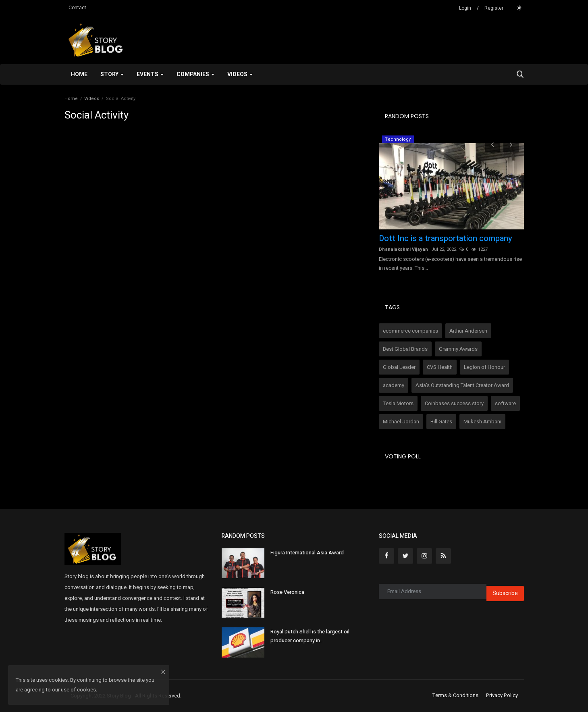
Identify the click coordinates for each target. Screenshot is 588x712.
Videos (92, 99)
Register (494, 8)
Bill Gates (441, 422)
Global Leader (399, 367)
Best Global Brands (405, 349)
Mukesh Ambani (482, 422)
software (505, 403)
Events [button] (150, 74)
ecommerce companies (410, 331)
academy (394, 385)
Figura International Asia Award (307, 553)
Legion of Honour (484, 367)
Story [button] (112, 74)
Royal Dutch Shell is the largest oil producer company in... (310, 636)
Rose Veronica (287, 592)
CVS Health (440, 367)
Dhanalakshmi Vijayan (403, 249)
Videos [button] (240, 74)
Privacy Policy (502, 695)
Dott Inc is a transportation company (446, 239)
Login (465, 8)
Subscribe (505, 593)
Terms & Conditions (455, 695)
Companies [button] (195, 74)
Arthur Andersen (468, 331)
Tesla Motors (398, 403)
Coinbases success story (454, 403)
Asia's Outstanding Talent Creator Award (462, 385)
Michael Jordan (401, 422)
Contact (77, 8)
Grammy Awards (458, 349)
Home (79, 74)
